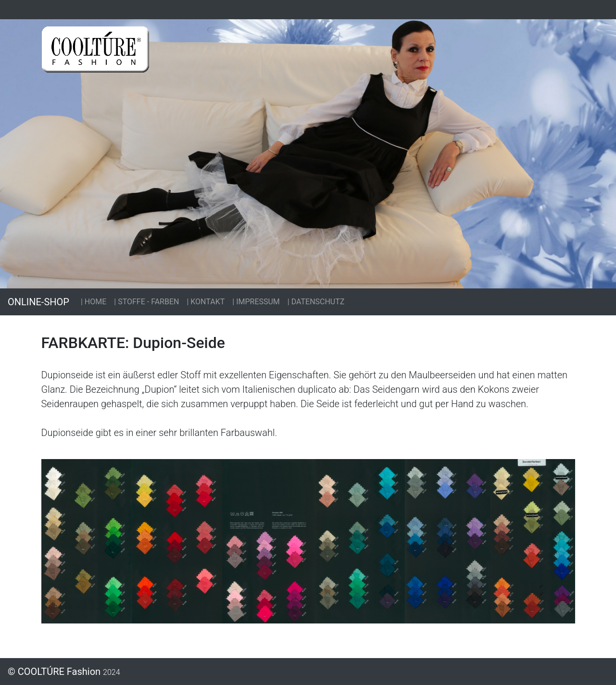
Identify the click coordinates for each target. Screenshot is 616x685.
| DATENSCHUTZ (316, 302)
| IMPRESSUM (256, 302)
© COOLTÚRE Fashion (64, 672)
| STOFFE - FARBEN (146, 302)
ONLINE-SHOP (38, 302)
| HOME (94, 302)
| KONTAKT (206, 302)
